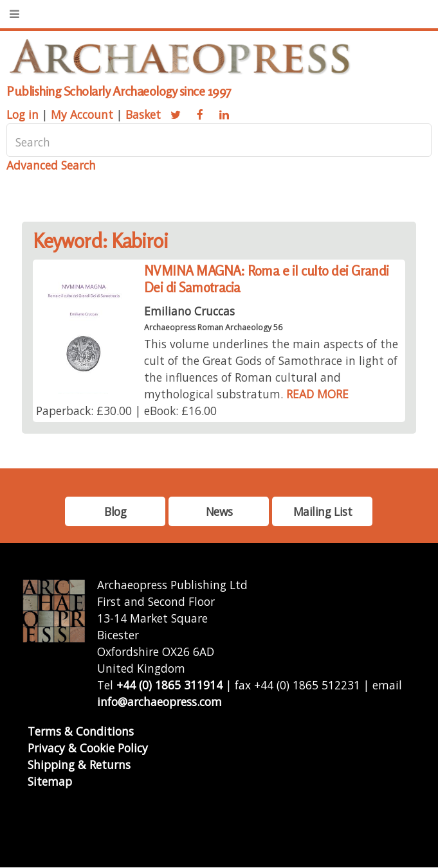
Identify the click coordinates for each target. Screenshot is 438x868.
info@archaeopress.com (160, 702)
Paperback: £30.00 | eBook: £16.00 (126, 411)
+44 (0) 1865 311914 (169, 685)
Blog (115, 511)
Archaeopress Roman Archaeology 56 (213, 327)
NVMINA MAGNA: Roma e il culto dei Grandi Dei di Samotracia (267, 279)
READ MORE (317, 394)
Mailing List (323, 511)
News (219, 511)
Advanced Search (51, 165)
